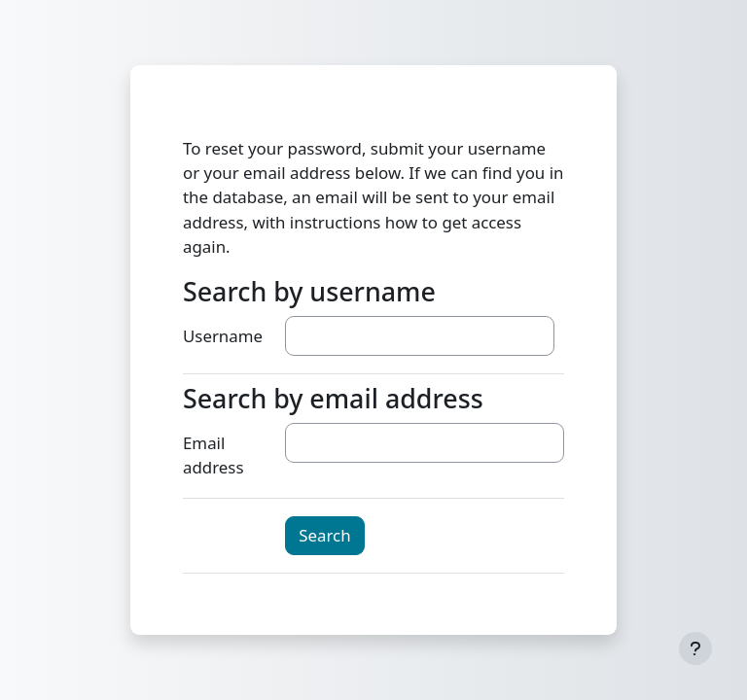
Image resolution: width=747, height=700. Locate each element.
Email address (213, 455)
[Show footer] (695, 648)
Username (223, 336)
